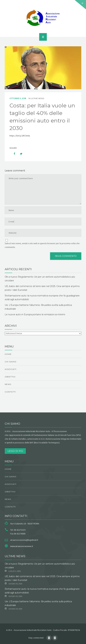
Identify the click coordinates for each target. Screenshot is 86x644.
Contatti (10, 392)
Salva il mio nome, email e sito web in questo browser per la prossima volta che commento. (42, 245)
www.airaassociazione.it (22, 546)
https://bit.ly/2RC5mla (20, 136)
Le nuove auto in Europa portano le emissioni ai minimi (35, 314)
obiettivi (10, 377)
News (8, 384)
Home (8, 354)
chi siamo (11, 362)
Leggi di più (15, 451)
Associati (11, 369)
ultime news (37, 98)
